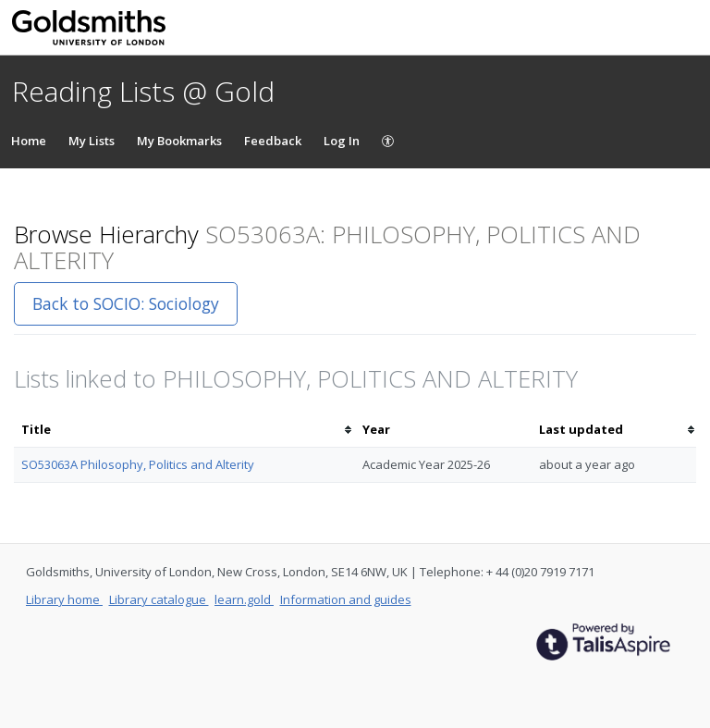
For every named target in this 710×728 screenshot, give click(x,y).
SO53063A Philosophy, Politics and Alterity (138, 464)
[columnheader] (184, 430)
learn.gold (244, 599)
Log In (342, 141)
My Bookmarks (179, 141)
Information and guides (346, 599)
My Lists (92, 141)
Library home (64, 599)
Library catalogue (159, 599)
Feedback (273, 141)
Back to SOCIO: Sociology (126, 303)
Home (29, 141)
